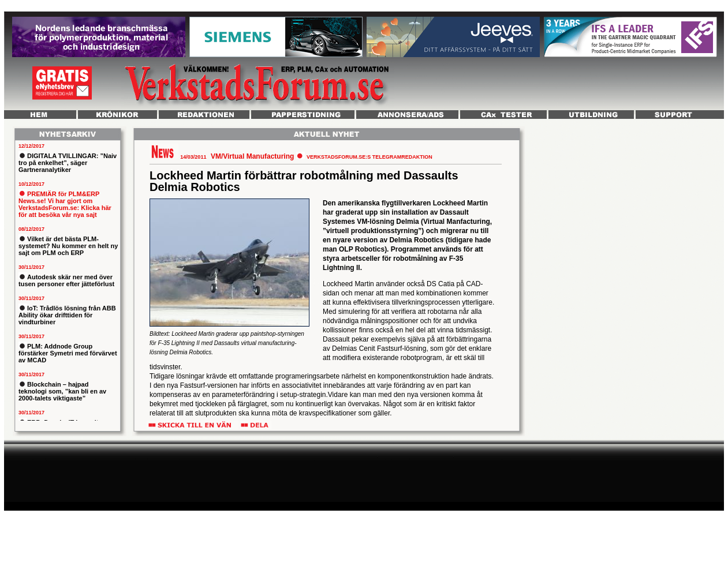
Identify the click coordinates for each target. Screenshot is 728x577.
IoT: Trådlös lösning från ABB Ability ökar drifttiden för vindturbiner (67, 315)
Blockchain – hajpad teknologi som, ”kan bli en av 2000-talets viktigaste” (62, 391)
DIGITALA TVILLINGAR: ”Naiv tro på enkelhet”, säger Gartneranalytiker (68, 163)
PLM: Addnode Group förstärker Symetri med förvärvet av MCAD (68, 353)
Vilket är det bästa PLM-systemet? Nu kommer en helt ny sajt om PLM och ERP (68, 246)
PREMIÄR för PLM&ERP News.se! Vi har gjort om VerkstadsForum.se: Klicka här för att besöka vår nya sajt (65, 204)
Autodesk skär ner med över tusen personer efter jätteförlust (66, 280)
